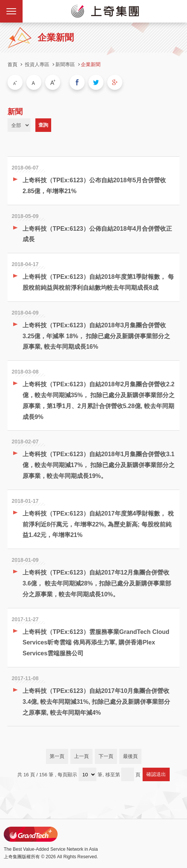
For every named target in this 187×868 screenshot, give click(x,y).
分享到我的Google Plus (115, 82)
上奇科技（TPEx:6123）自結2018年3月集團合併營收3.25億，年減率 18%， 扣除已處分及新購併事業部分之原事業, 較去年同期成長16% (96, 336)
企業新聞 (91, 64)
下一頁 (106, 756)
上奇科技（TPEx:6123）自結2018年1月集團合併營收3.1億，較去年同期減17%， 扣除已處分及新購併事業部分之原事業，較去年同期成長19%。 (99, 465)
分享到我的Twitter (96, 82)
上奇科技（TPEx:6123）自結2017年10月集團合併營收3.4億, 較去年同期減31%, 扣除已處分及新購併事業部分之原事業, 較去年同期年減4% (96, 702)
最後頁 (130, 756)
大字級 (53, 82)
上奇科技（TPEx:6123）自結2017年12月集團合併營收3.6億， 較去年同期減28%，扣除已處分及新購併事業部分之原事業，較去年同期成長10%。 (97, 583)
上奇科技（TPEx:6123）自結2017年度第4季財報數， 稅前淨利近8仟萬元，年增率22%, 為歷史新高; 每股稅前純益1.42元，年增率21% (98, 524)
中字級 (34, 82)
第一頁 (57, 756)
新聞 (15, 112)
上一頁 (81, 756)
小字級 (15, 82)
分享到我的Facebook (77, 82)
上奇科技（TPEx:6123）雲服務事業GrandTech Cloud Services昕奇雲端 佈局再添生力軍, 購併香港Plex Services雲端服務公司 (96, 643)
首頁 (12, 64)
